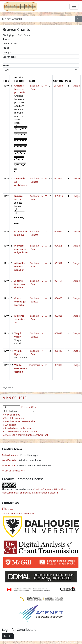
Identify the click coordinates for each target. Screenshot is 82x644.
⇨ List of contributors (13, 471)
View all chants (12, 415)
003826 (58, 316)
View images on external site (20, 421)
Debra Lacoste (10, 455)
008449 (58, 351)
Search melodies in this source (21, 432)
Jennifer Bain (10, 460)
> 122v (32, 407)
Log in (8, 636)
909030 (58, 365)
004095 (58, 298)
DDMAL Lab (8, 465)
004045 (58, 231)
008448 (58, 333)
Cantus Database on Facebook (18, 513)
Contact (8, 509)
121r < (24, 407)
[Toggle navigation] (74, 6)
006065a (58, 86)
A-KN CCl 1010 (15, 398)
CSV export (10, 425)
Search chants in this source (19, 428)
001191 (58, 281)
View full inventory (14, 418)
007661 (58, 178)
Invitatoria (34, 365)
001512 (58, 263)
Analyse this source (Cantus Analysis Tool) (27, 435)
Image (76, 86)
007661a (58, 196)
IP (46, 365)
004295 (58, 246)
